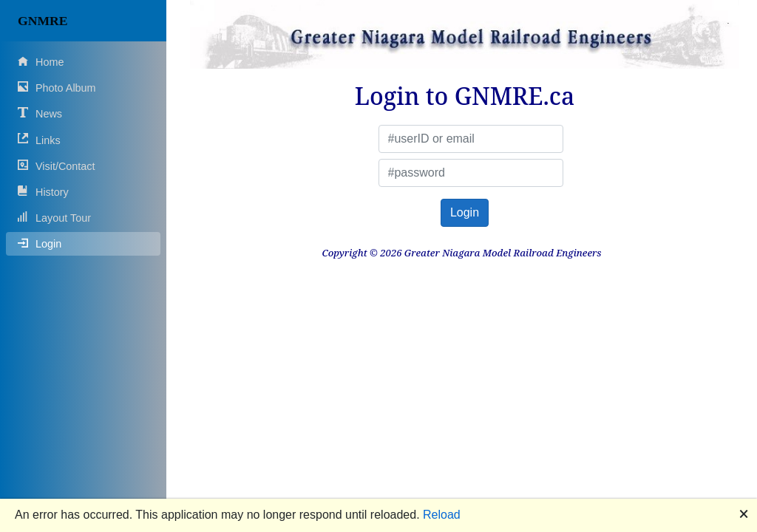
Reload (442, 515)
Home (41, 62)
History (43, 192)
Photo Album (57, 88)
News (40, 113)
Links (39, 139)
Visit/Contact (57, 166)
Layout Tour (54, 218)
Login (40, 243)
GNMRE (43, 21)
